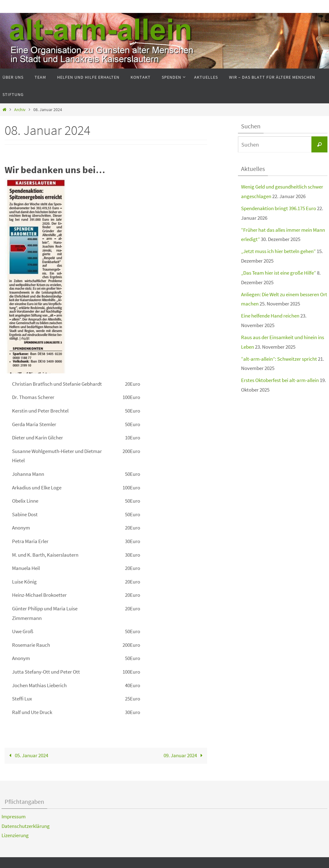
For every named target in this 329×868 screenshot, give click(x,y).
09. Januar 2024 (184, 755)
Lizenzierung (15, 835)
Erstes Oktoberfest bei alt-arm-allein (280, 380)
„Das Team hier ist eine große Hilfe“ (279, 273)
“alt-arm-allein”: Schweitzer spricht (279, 359)
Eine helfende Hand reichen (270, 316)
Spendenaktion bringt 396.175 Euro (279, 208)
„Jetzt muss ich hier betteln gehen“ (278, 251)
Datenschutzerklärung (26, 826)
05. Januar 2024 (28, 755)
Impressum (14, 816)
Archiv (20, 110)
